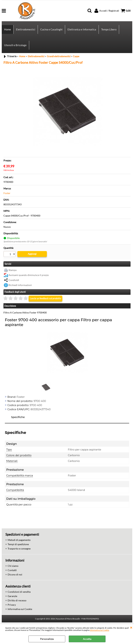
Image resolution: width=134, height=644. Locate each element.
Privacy (12, 605)
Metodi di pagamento (19, 540)
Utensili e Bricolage (15, 45)
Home (8, 29)
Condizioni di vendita (19, 592)
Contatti (12, 570)
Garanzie (12, 596)
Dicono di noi (15, 574)
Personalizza (47, 639)
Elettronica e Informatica (82, 29)
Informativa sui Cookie (99, 630)
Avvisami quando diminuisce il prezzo (29, 275)
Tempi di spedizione (18, 544)
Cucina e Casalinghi (51, 29)
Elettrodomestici (26, 29)
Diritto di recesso (17, 600)
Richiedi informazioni (20, 285)
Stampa (12, 270)
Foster (7, 193)
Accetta (87, 639)
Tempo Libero (109, 29)
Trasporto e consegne (19, 549)
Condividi (14, 280)
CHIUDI (131, 628)
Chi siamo (13, 566)
